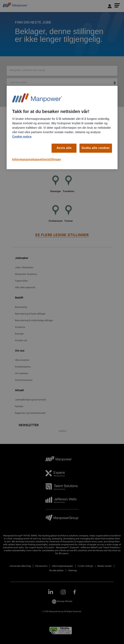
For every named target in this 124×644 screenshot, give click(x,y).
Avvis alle (64, 148)
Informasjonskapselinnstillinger (37, 159)
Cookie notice (22, 137)
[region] (62, 128)
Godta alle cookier (96, 148)
